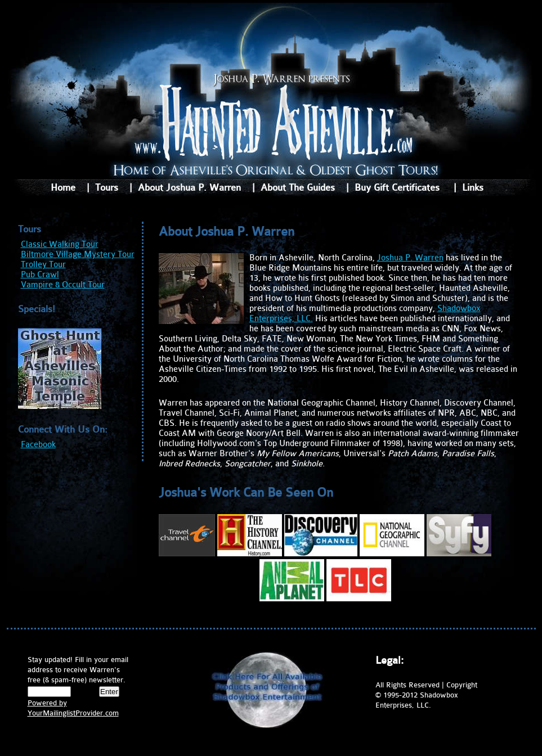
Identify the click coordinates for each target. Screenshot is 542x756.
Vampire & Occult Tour (63, 285)
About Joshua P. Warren (189, 188)
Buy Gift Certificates (397, 188)
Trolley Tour (43, 265)
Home (63, 188)
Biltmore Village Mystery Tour (78, 255)
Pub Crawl (40, 275)
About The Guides (298, 188)
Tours (107, 188)
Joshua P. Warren (410, 258)
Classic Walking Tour (60, 244)
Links (473, 188)
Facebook (38, 445)
